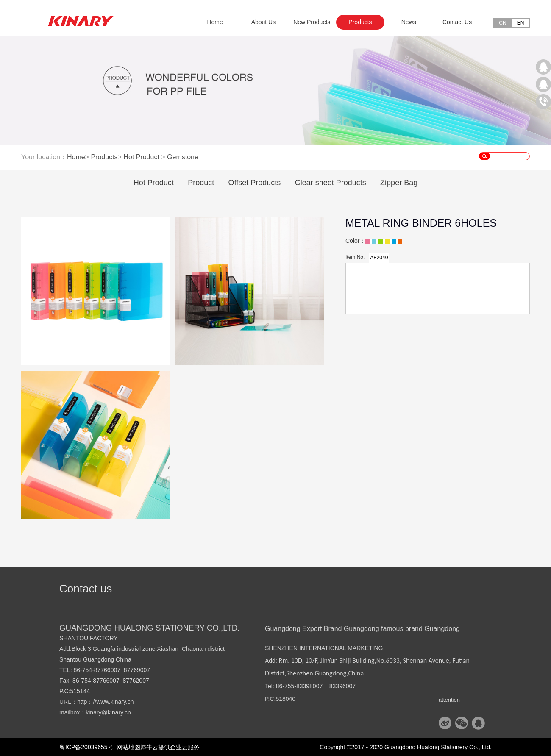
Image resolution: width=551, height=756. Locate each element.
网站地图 (127, 747)
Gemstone (183, 157)
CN (502, 23)
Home (215, 22)
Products (104, 157)
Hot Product (141, 157)
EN (521, 23)
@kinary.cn (116, 712)
